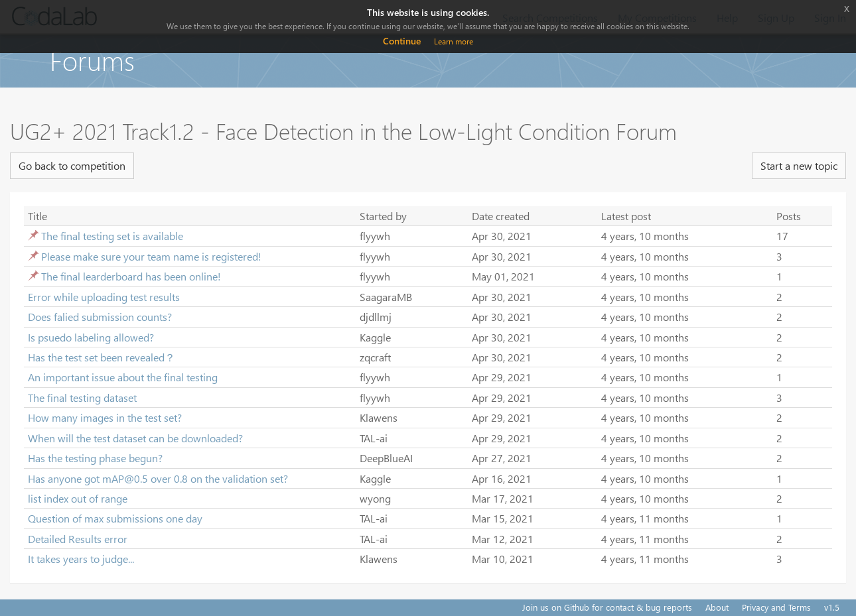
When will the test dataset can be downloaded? (135, 438)
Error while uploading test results (104, 297)
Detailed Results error (78, 539)
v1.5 (832, 607)
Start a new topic (799, 165)
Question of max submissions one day (115, 518)
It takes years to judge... (81, 559)
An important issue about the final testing (123, 377)
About (717, 607)
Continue (402, 41)
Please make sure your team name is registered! (151, 256)
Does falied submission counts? (100, 317)
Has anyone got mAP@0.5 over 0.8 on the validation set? (158, 478)
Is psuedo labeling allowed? (91, 337)
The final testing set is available (112, 236)
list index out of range (78, 498)
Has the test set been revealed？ (102, 357)
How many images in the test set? (105, 417)
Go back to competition (72, 165)
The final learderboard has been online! (131, 276)
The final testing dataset (82, 398)
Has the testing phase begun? (95, 458)
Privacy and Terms (776, 607)
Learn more (454, 41)
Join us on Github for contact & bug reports (607, 607)
